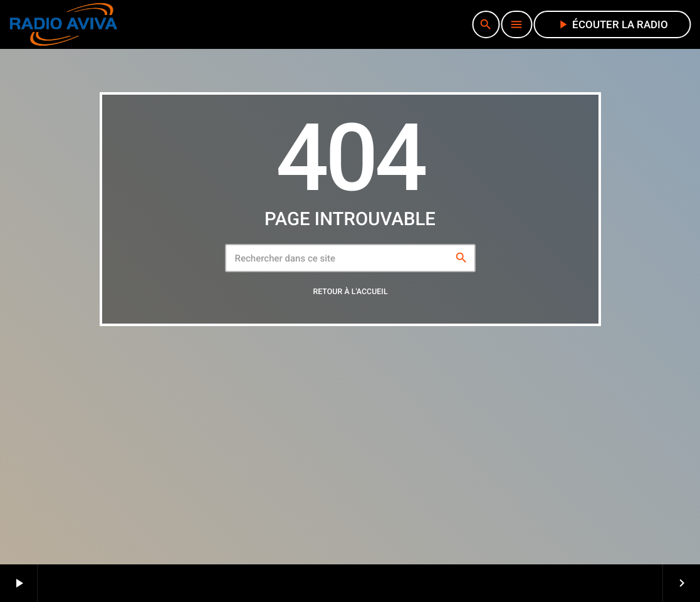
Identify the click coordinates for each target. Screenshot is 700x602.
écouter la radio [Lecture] (612, 24)
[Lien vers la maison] (63, 24)
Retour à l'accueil (350, 292)
